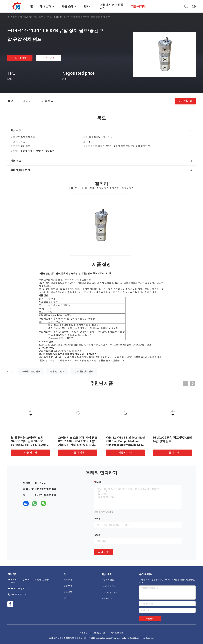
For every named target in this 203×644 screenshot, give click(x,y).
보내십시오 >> (150, 619)
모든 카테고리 (107, 598)
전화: (97, 535)
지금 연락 (103, 552)
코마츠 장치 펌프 (109, 586)
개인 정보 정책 (117, 633)
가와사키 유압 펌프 (31, 371)
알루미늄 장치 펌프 (84, 371)
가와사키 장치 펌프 (110, 593)
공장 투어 (68, 586)
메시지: (99, 482)
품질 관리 (68, 592)
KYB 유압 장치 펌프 (34, 17)
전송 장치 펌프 (57, 371)
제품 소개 (17, 17)
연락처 (67, 598)
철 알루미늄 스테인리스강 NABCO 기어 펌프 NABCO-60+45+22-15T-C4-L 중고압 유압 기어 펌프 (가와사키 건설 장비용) (30, 445)
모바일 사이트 (99, 633)
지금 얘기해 (20, 58)
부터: (97, 519)
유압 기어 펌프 (108, 580)
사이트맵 (84, 633)
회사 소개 (68, 580)
